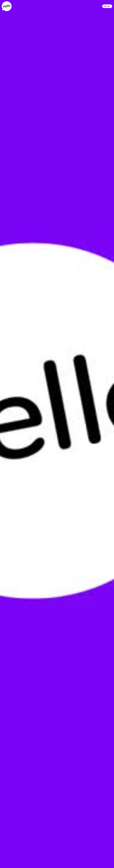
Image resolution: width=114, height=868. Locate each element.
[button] (107, 6)
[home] (7, 6)
